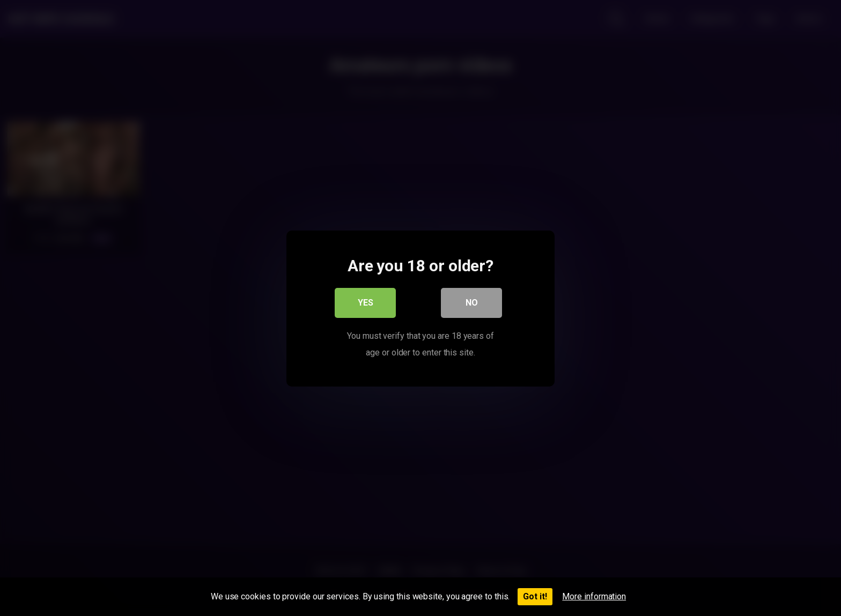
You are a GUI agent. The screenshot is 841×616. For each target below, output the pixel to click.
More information (594, 596)
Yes (366, 303)
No (472, 303)
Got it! (535, 596)
